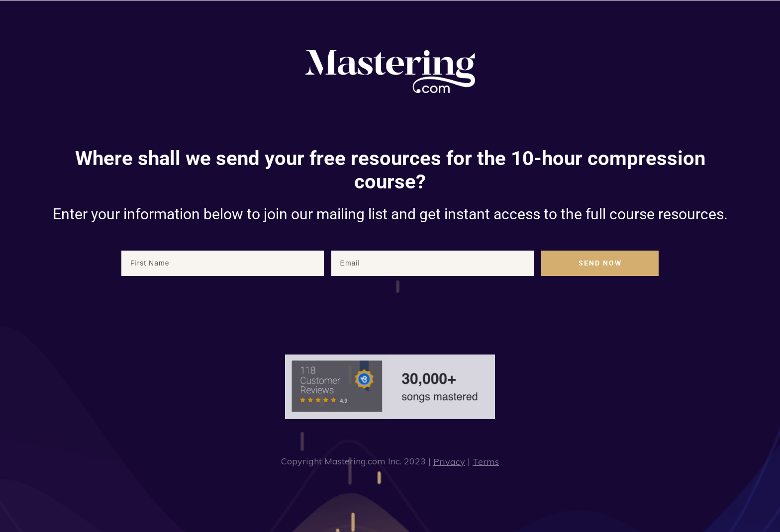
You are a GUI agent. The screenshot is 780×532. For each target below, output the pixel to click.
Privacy (449, 462)
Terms (486, 462)
